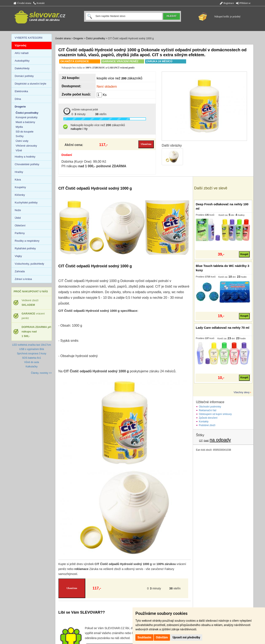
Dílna (18, 99)
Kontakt (39, 3)
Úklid (18, 218)
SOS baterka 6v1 (32, 358)
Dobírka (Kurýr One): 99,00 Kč (84, 162)
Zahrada (20, 271)
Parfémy (20, 233)
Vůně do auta (32, 362)
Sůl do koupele (25, 132)
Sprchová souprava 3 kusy (32, 354)
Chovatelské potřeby (27, 164)
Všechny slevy (242, 392)
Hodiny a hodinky (25, 157)
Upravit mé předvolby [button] (186, 637)
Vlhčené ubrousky (26, 146)
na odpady (220, 440)
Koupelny (20, 187)
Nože (18, 210)
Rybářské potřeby (25, 248)
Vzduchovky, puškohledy (29, 264)
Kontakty (204, 422)
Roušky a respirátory (27, 241)
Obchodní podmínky (210, 407)
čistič (206, 441)
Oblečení (20, 225)
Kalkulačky (32, 367)
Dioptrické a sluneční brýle (30, 84)
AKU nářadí (22, 53)
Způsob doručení (208, 418)
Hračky (19, 172)
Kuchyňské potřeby (26, 203)
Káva (18, 180)
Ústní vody (22, 141)
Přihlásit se (243, 3)
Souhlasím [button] (144, 637)
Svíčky (20, 136)
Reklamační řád (207, 410)
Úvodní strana (22, 3)
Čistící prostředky (96, 38)
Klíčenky (20, 195)
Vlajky (18, 256)
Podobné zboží (207, 425)
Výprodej (20, 45)
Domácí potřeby (24, 76)
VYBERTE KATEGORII (29, 38)
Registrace (227, 3)
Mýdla (19, 127)
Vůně (19, 150)
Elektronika (21, 91)
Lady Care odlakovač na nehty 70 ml (223, 328)
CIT (201, 441)
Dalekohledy (22, 68)
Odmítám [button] (162, 637)
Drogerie (78, 38)
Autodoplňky (22, 61)
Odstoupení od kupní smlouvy (215, 414)
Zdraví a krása (23, 279)
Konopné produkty (27, 117)
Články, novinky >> (42, 373)
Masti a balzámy (25, 122)
